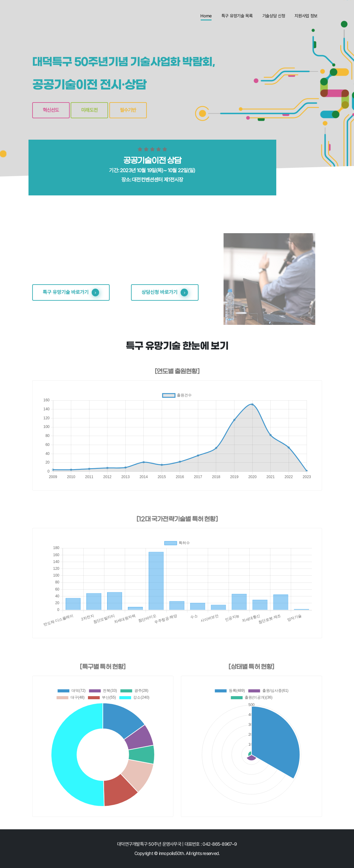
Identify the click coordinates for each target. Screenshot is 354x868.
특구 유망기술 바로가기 (71, 292)
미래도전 (89, 110)
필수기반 (128, 110)
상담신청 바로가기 (165, 292)
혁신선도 (51, 110)
